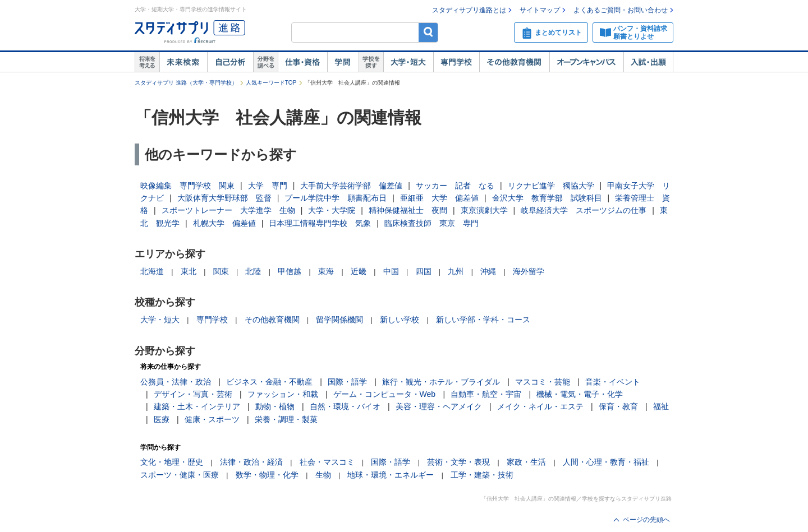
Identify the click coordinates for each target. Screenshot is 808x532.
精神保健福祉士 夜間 (408, 210)
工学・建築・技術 (482, 475)
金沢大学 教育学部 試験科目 (547, 198)
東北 (189, 271)
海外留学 (529, 271)
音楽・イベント (613, 382)
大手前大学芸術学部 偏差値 (351, 186)
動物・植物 (275, 406)
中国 (391, 271)
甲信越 (290, 271)
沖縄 (488, 271)
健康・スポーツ (212, 419)
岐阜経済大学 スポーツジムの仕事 (584, 210)
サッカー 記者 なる (455, 186)
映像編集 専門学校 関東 (187, 186)
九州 (456, 271)
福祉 (661, 406)
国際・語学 (347, 382)
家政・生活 (526, 462)
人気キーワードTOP (271, 83)
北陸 (253, 271)
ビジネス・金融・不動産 (269, 382)
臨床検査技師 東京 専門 (431, 223)
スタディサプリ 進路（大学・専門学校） (186, 83)
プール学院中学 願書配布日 (336, 198)
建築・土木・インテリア (197, 406)
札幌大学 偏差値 (224, 223)
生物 (323, 475)
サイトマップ (540, 10)
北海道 (152, 271)
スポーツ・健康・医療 (180, 475)
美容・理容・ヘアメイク (439, 406)
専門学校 (456, 62)
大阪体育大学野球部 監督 (224, 198)
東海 (326, 271)
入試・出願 (648, 62)
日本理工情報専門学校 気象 (320, 223)
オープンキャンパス (586, 62)
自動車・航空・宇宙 (486, 394)
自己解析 (230, 62)
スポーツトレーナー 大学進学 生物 (228, 210)
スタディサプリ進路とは (469, 10)
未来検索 (183, 62)
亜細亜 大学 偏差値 (439, 198)
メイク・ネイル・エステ (540, 406)
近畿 (359, 271)
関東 (221, 271)
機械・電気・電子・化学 (580, 394)
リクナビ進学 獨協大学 (551, 186)
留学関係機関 (339, 320)
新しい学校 (400, 320)
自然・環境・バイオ (345, 406)
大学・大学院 (332, 210)
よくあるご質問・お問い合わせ (621, 10)
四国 (424, 271)
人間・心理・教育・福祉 (606, 462)
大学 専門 (268, 186)
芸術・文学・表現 (458, 462)
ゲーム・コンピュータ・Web (385, 394)
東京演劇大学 (484, 210)
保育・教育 (618, 406)
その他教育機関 (514, 62)
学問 (343, 62)
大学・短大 (408, 62)
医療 (162, 419)
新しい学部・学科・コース (483, 320)
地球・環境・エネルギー (391, 475)
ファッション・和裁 (283, 394)
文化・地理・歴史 (172, 462)
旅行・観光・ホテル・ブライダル (441, 382)
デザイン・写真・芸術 (193, 394)
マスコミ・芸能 (543, 382)
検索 (428, 32)
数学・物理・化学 (267, 475)
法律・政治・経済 (251, 462)
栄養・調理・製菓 (286, 419)
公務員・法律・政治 (176, 382)
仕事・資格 (302, 62)
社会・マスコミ (327, 462)
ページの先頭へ (646, 520)
